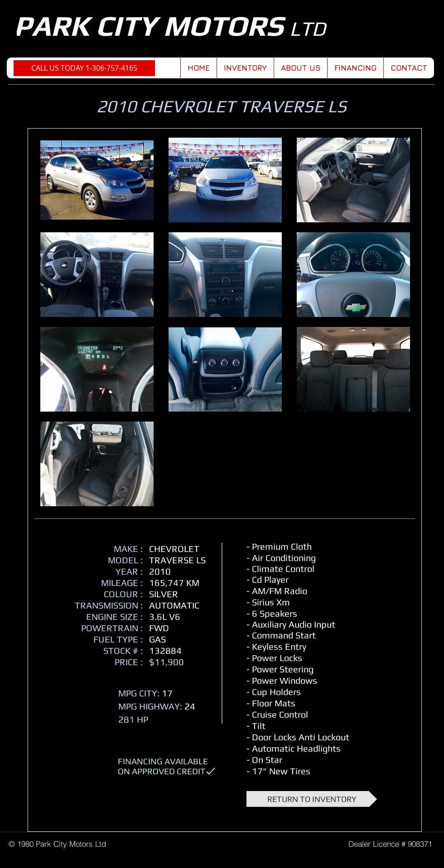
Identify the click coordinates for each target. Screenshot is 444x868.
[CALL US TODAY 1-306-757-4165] (84, 68)
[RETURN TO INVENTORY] (312, 799)
